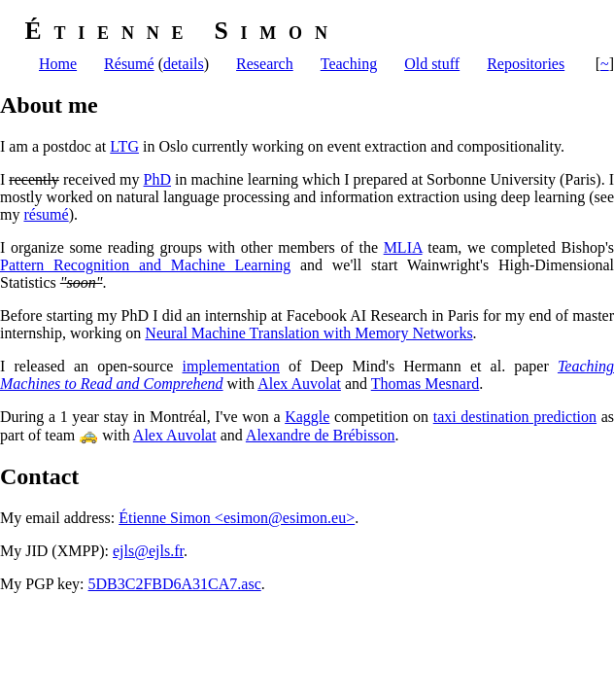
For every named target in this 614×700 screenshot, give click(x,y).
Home (58, 64)
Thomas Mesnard (426, 384)
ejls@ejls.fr (148, 551)
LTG (124, 146)
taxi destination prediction (515, 417)
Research (265, 64)
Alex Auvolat (299, 384)
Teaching (349, 64)
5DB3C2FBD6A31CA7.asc (175, 584)
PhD (157, 179)
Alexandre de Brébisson (321, 435)
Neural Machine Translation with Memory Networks (308, 333)
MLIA (403, 247)
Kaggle (307, 417)
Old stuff (432, 64)
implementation (231, 366)
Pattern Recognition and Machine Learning (145, 265)
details (184, 64)
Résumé (129, 64)
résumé (46, 214)
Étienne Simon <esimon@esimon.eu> (237, 518)
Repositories (526, 64)
